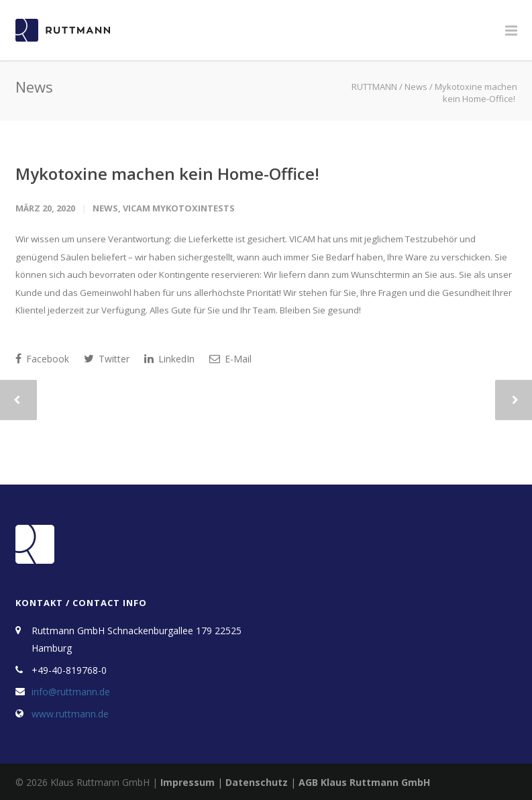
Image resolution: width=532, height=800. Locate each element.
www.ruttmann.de (70, 714)
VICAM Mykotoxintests (179, 208)
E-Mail (230, 359)
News (105, 208)
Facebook (42, 359)
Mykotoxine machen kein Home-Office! (169, 173)
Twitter (107, 359)
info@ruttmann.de (71, 692)
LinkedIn (169, 359)
